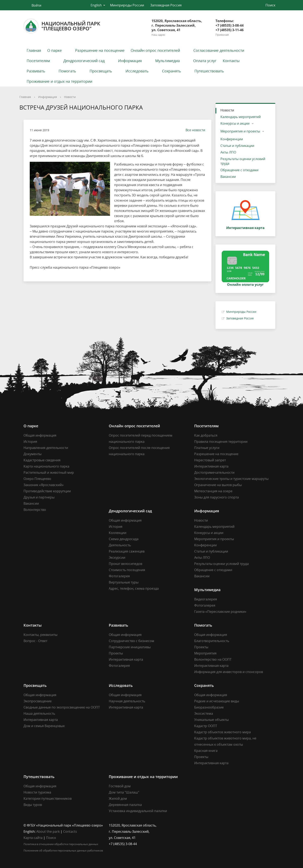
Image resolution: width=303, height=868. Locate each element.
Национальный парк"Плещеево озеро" (62, 26)
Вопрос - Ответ (35, 641)
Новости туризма (37, 792)
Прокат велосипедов (125, 564)
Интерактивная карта (211, 466)
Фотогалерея (119, 576)
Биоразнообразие (209, 707)
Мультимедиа (167, 61)
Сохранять (172, 71)
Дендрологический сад (84, 61)
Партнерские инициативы (130, 647)
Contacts (70, 831)
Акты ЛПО (228, 152)
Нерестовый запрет (210, 460)
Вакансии (228, 177)
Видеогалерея (206, 599)
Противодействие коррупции (47, 491)
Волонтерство (35, 510)
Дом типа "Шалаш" (124, 792)
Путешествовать (209, 71)
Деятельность (120, 545)
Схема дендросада (124, 539)
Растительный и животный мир (49, 472)
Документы (33, 454)
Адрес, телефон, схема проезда (134, 588)
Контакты (231, 61)
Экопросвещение (38, 701)
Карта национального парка (46, 466)
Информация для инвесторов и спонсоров (229, 672)
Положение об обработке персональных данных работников (63, 850)
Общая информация (40, 435)
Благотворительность (212, 641)
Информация (130, 61)
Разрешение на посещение (100, 50)
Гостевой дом (120, 786)
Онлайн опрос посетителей (155, 50)
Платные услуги (207, 448)
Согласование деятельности (219, 50)
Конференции (232, 139)
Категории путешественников (48, 798)
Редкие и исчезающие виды (217, 701)
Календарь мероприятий (241, 117)
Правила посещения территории (221, 442)
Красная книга (206, 751)
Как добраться (206, 435)
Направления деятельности (46, 448)
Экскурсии (117, 557)
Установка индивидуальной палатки (138, 811)
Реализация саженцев (127, 551)
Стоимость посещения (127, 570)
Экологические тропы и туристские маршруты (231, 479)
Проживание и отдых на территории (59, 81)
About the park (48, 831)
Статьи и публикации (237, 146)
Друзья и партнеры (39, 497)
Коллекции (118, 533)
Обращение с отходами (239, 170)
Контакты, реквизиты (40, 635)
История (30, 442)
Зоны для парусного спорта (217, 497)
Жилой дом (118, 798)
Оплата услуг (205, 61)
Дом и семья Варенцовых (44, 726)
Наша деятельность (39, 713)
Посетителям (38, 61)
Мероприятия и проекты (240, 131)
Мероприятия (205, 653)
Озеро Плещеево (37, 479)
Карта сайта (33, 838)
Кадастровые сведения (42, 460)
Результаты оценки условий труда (243, 161)
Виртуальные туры (124, 582)
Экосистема (204, 713)
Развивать (36, 71)
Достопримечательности (214, 472)
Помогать (67, 71)
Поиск (51, 838)
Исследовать (137, 71)
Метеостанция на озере (213, 491)
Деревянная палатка (125, 805)
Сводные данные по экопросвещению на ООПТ (62, 707)
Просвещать (101, 71)
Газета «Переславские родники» (220, 612)
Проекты (116, 653)
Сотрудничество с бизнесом (131, 641)
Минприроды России (127, 5)
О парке (54, 50)
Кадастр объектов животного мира (223, 732)
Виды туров (33, 805)
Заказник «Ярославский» (44, 485)
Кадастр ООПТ (206, 726)
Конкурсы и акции (235, 123)
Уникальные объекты (211, 720)
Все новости (193, 130)
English (96, 5)
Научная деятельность (127, 701)
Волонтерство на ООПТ (213, 659)
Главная (34, 50)
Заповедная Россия (166, 5)
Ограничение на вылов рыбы (218, 485)
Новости (70, 97)
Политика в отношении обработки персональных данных (61, 844)
